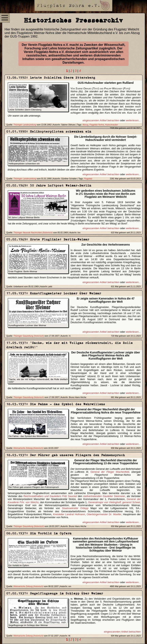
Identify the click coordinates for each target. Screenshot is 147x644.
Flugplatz (88, 179)
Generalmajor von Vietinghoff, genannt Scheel (114, 502)
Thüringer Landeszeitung (25, 125)
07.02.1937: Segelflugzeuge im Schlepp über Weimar (55, 593)
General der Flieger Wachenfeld (110, 472)
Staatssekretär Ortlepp (75, 508)
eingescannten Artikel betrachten (101, 120)
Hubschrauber (112, 125)
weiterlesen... (133, 120)
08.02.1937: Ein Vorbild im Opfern (39, 533)
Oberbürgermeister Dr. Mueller (104, 514)
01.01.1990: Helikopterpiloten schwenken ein (49, 131)
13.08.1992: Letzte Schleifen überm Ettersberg (51, 78)
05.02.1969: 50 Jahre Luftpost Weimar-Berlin (49, 185)
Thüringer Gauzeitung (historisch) (29, 336)
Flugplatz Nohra (97, 125)
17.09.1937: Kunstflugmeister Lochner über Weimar (54, 293)
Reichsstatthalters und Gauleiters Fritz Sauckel (50, 496)
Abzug (85, 125)
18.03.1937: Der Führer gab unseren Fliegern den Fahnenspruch (66, 455)
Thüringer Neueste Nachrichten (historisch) (33, 233)
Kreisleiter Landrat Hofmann (69, 514)
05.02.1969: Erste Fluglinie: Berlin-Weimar (48, 239)
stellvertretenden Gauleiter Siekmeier (104, 496)
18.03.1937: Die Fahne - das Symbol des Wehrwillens (56, 404)
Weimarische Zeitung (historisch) (28, 448)
